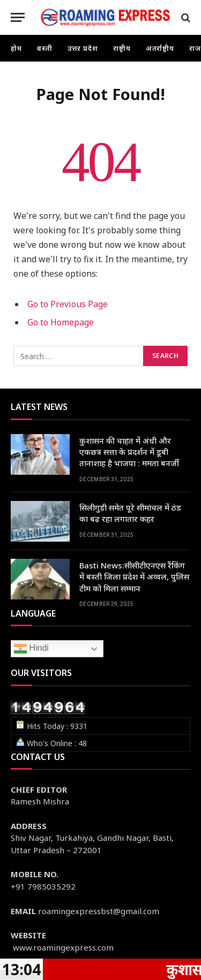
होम (16, 48)
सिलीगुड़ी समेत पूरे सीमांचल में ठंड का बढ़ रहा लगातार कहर (130, 513)
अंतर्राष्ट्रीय (160, 48)
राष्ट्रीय (122, 48)
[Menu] (18, 17)
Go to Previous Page (68, 304)
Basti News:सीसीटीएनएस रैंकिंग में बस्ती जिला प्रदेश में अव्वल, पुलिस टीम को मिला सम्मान (134, 577)
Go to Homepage (61, 322)
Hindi (31, 649)
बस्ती (45, 48)
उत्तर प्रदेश (83, 48)
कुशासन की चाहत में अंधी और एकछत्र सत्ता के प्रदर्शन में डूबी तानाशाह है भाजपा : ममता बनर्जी (129, 452)
